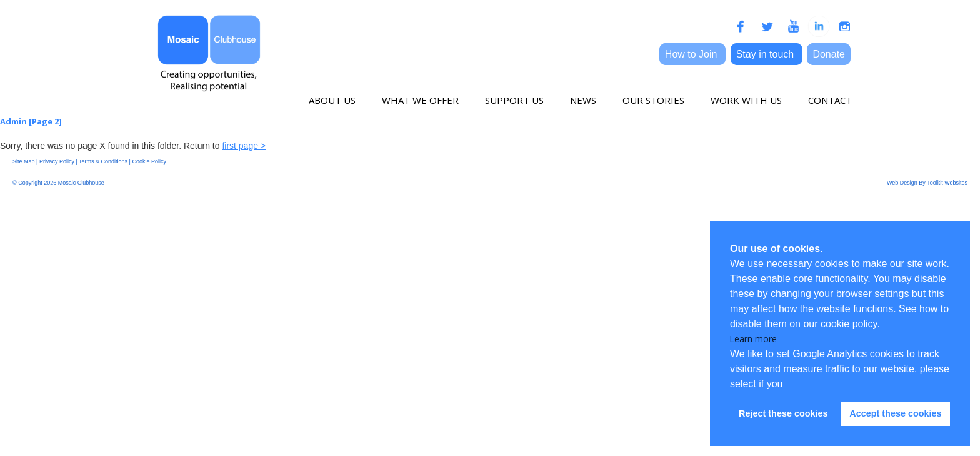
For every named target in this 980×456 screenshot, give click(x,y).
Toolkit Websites (947, 183)
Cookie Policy (149, 161)
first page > (244, 146)
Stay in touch (767, 54)
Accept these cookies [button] (895, 413)
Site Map (24, 161)
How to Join (692, 54)
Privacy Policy (57, 161)
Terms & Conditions (103, 161)
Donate (829, 54)
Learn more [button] (753, 339)
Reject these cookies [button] (783, 413)
